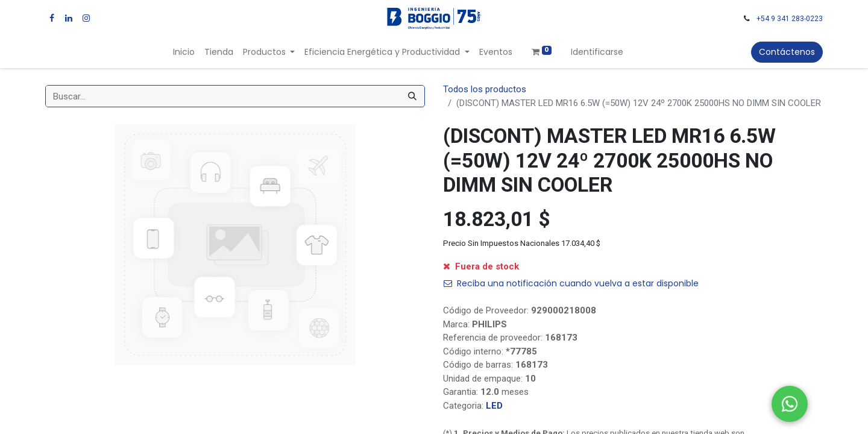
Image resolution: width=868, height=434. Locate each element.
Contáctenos (787, 52)
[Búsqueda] (412, 96)
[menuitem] (184, 52)
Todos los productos (485, 89)
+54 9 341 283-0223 (790, 19)
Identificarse (597, 52)
